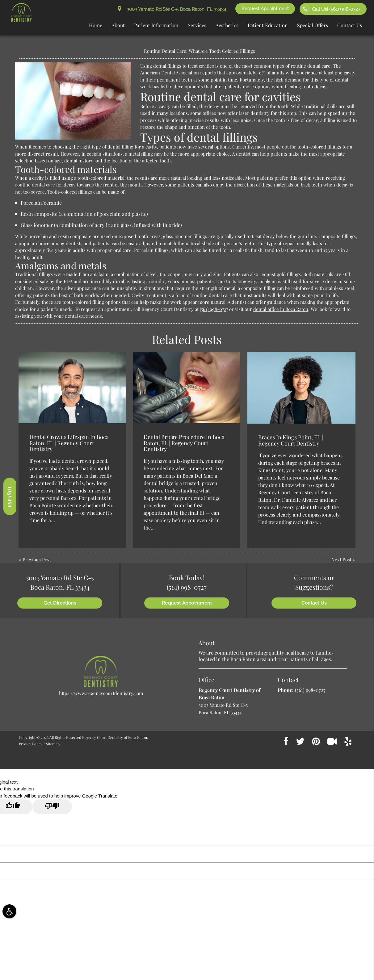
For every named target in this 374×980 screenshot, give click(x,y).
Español (10, 496)
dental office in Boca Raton (281, 309)
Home (96, 25)
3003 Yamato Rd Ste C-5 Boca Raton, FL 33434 (172, 9)
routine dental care (35, 185)
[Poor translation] (52, 807)
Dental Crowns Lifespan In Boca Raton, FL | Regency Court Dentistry (69, 443)
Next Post (341, 559)
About (118, 25)
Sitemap (53, 744)
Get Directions (60, 603)
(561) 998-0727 (214, 309)
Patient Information (156, 25)
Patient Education (268, 25)
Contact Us (350, 25)
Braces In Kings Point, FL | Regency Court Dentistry (291, 440)
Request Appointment (265, 9)
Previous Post (37, 559)
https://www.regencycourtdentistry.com (101, 693)
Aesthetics (227, 25)
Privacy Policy (31, 744)
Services (197, 25)
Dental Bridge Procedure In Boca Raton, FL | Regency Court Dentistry (184, 443)
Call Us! (331, 9)
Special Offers (313, 25)
